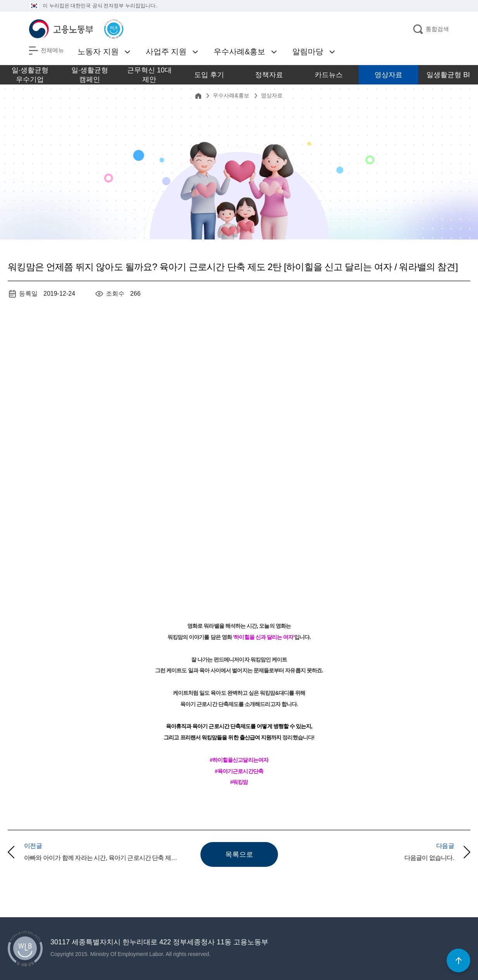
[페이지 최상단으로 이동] (458, 960)
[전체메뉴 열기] (47, 51)
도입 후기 (209, 75)
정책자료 (269, 75)
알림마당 (308, 52)
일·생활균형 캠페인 (90, 75)
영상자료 (388, 75)
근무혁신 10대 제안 (149, 75)
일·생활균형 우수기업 (30, 75)
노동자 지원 (98, 52)
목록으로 (239, 854)
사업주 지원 (166, 52)
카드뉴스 (329, 75)
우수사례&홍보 (239, 52)
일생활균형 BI (448, 75)
